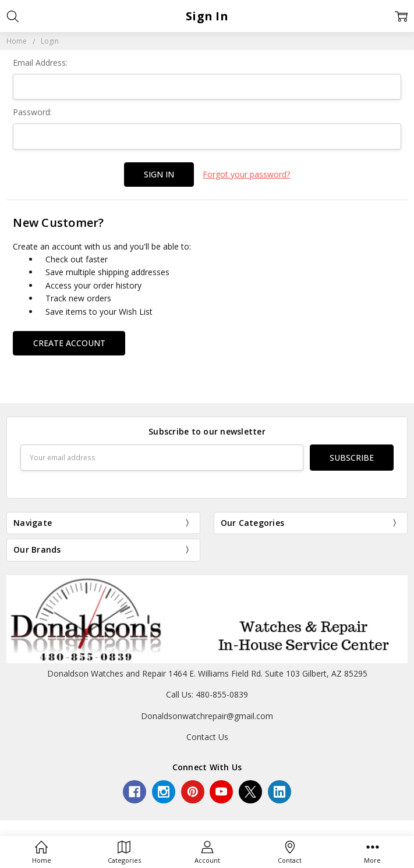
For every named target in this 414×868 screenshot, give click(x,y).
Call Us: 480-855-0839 (207, 694)
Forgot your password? (246, 174)
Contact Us (207, 737)
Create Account (69, 343)
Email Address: (40, 63)
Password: (32, 112)
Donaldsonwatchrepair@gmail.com (207, 716)
